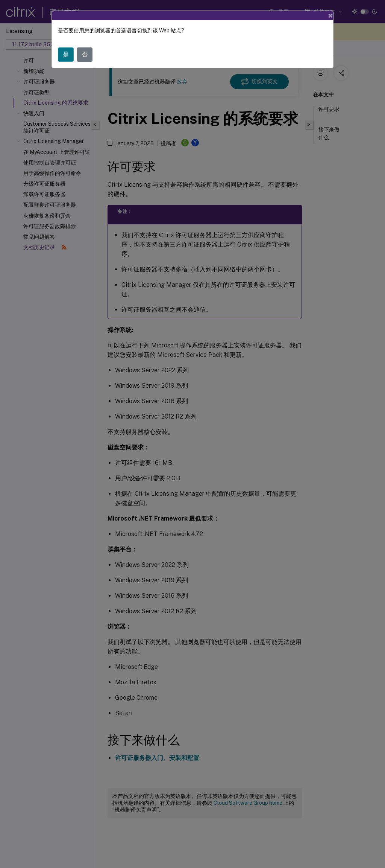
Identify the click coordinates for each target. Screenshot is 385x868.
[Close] (330, 15)
